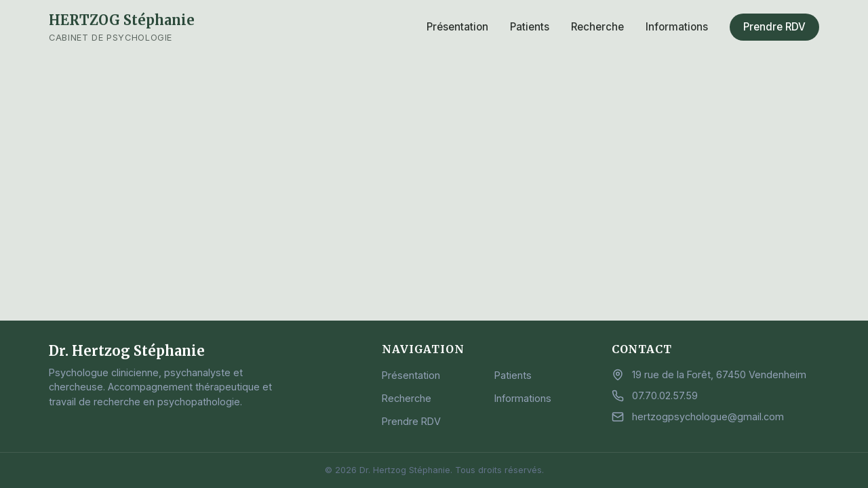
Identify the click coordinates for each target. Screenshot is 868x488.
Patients (530, 27)
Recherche (597, 27)
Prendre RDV (774, 27)
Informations (677, 27)
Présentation (457, 27)
